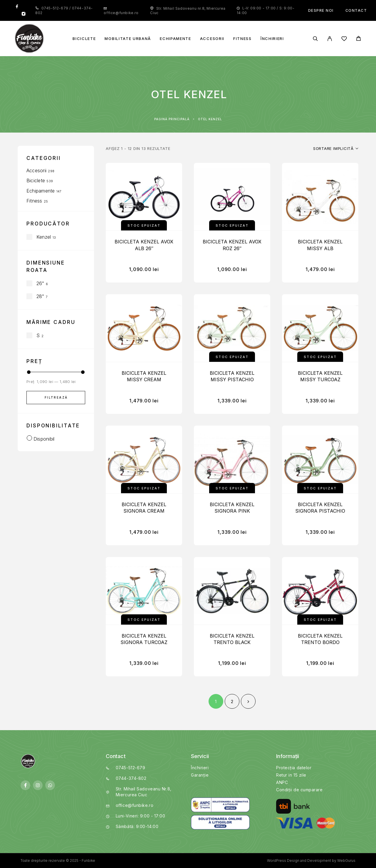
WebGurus (346, 861)
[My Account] (330, 39)
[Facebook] (17, 7)
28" (40, 296)
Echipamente (176, 39)
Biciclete (84, 39)
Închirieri (272, 39)
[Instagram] (23, 14)
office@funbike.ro (121, 13)
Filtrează (56, 397)
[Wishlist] (344, 40)
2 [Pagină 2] (232, 701)
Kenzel (44, 237)
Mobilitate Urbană (128, 39)
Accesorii (212, 39)
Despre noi (321, 10)
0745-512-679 (56, 8)
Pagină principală (172, 119)
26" (40, 283)
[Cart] (359, 39)
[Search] (315, 39)
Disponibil (44, 439)
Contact (356, 10)
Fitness (242, 39)
